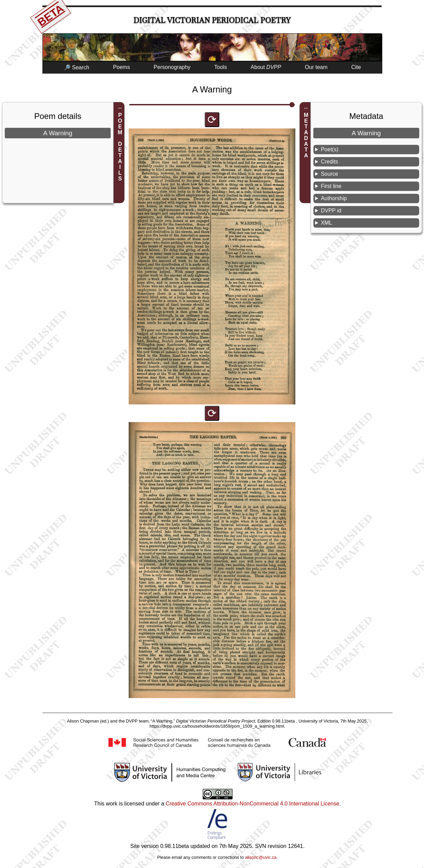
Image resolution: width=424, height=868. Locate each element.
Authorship (334, 198)
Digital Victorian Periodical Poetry (212, 20)
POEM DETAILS (120, 147)
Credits (329, 162)
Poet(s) (330, 149)
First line (331, 186)
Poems (122, 67)
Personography (172, 67)
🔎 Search (77, 67)
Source (329, 174)
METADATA (306, 135)
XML (326, 223)
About (266, 67)
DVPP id (331, 211)
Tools (220, 67)
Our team (316, 67)
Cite (356, 67)
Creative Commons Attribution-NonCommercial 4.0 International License (252, 804)
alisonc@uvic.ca (261, 857)
